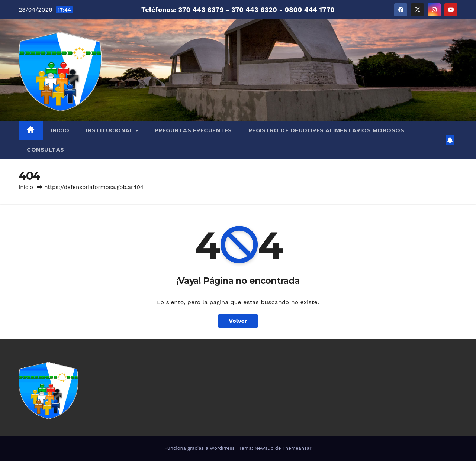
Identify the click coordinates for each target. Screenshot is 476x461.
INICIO (60, 130)
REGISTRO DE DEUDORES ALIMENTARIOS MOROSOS (327, 130)
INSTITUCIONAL (110, 130)
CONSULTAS (46, 150)
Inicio (26, 187)
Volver (238, 321)
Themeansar (297, 448)
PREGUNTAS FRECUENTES (193, 130)
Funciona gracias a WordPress (200, 448)
